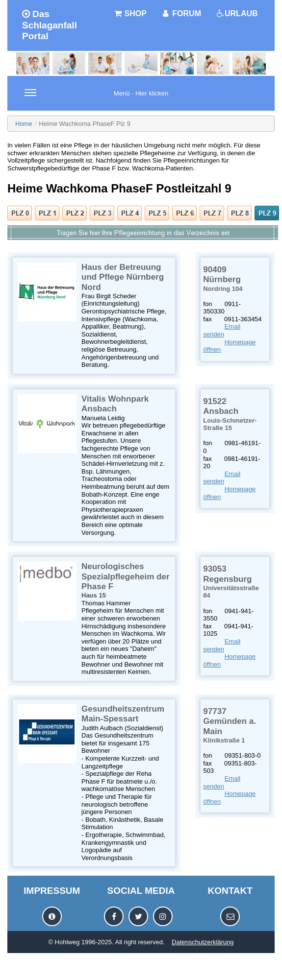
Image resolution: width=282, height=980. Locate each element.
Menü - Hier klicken (96, 99)
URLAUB (237, 13)
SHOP (130, 13)
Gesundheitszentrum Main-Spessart (123, 714)
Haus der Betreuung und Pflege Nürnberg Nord (123, 277)
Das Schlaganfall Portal (50, 25)
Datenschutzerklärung (203, 942)
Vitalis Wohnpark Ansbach (115, 404)
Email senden (222, 330)
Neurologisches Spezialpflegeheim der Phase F (126, 576)
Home (24, 124)
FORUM (181, 13)
